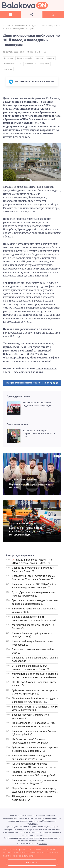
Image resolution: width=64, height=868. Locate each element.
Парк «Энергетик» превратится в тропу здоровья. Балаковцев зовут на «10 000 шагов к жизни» (35, 792)
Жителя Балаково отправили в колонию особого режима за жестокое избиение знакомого (35, 677)
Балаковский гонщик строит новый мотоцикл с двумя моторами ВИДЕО (26, 531)
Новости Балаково (12, 64)
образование (30, 64)
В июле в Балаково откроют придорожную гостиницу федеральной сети (34, 620)
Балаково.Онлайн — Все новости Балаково (25, 5)
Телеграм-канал (47, 369)
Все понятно (32, 863)
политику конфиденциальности (18, 856)
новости (51, 58)
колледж (40, 58)
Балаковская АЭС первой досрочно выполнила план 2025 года (39, 433)
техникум (8, 69)
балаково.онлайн (24, 58)
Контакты (43, 844)
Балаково (8, 58)
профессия (45, 64)
